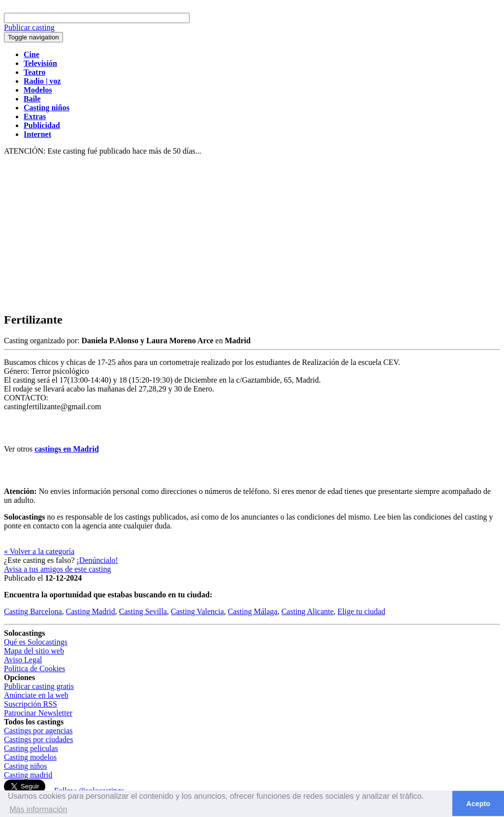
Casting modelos (30, 757)
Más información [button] (38, 809)
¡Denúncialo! (97, 560)
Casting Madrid (91, 611)
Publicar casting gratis (39, 686)
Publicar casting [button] (29, 27)
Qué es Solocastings (36, 642)
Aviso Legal (23, 660)
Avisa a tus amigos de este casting (57, 569)
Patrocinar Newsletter (38, 713)
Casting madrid (28, 775)
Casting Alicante (308, 611)
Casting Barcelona (33, 611)
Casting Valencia (197, 611)
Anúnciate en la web (36, 695)
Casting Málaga (253, 611)
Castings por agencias (38, 731)
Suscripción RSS (31, 704)
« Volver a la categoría (39, 551)
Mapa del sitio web (34, 651)
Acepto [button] (478, 804)
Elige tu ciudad (362, 611)
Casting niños (26, 766)
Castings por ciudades (38, 739)
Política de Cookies (34, 669)
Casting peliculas (31, 748)
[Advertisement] (252, 234)
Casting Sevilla (143, 611)
